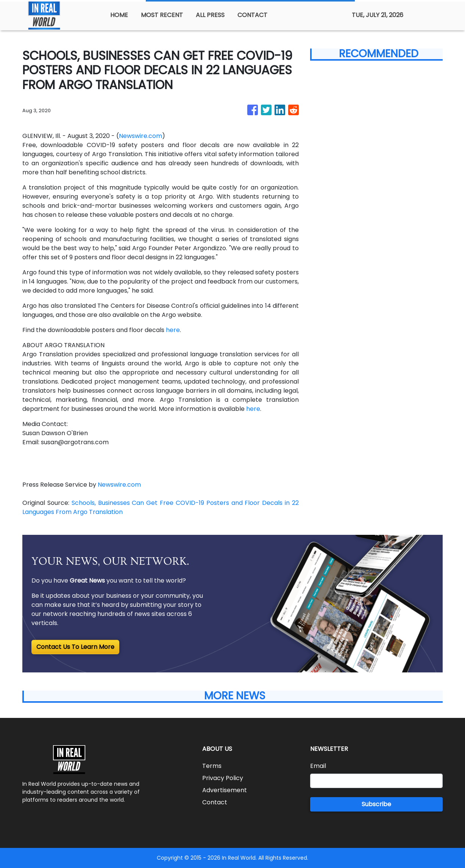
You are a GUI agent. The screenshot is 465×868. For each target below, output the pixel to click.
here (173, 330)
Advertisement (225, 790)
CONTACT (252, 15)
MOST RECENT (162, 15)
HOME (119, 15)
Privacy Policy (223, 778)
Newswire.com (140, 136)
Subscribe (376, 804)
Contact (215, 802)
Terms (212, 766)
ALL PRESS (210, 15)
